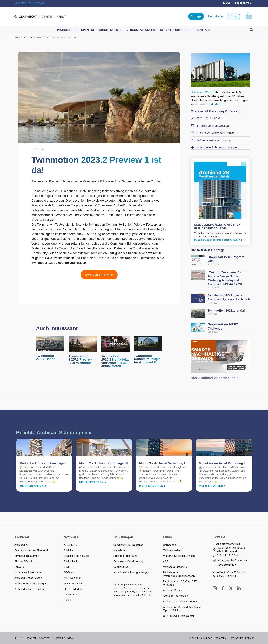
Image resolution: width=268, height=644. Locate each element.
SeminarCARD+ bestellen (128, 545)
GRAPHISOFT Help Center (179, 616)
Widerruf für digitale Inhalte (179, 556)
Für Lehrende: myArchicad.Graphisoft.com (179, 574)
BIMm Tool (70, 561)
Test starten (216, 16)
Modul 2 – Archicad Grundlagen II (104, 463)
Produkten (213, 104)
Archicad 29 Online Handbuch (180, 601)
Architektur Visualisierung (128, 561)
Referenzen (243, 3)
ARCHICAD (71, 545)
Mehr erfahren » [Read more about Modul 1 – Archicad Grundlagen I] (33, 486)
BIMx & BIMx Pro (24, 561)
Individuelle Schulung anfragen (131, 572)
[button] (196, 17)
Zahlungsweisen (173, 550)
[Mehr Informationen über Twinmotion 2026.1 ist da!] (50, 343)
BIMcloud (70, 550)
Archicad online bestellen (29, 589)
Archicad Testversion (176, 596)
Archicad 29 (21, 545)
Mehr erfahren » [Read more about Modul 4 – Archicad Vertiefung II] (212, 486)
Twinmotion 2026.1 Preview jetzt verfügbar (80, 359)
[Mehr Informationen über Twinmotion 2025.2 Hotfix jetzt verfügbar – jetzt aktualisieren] (116, 344)
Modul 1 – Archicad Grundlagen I (43, 463)
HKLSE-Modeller (74, 589)
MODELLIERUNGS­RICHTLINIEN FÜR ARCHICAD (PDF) (217, 227)
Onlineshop (170, 545)
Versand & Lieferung (175, 567)
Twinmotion (71, 594)
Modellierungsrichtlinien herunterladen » (218, 240)
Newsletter (120, 550)
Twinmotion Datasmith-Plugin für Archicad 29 (147, 359)
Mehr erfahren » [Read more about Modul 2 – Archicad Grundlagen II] (93, 482)
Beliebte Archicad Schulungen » (54, 433)
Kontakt (249, 638)
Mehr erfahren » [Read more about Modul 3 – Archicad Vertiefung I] (153, 486)
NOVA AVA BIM (73, 583)
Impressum (220, 638)
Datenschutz (236, 638)
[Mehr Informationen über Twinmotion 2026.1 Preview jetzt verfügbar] (83, 344)
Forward (19, 567)
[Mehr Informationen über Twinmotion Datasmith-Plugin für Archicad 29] (148, 343)
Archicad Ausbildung (125, 556)
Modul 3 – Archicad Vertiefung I (162, 463)
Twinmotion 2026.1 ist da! (46, 357)
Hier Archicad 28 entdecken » (215, 380)
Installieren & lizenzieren (28, 572)
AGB (166, 561)
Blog (227, 3)
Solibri (67, 600)
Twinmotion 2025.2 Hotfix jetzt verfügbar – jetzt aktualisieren (115, 361)
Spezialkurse (121, 567)
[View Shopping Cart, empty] (249, 17)
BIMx (67, 567)
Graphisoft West (201, 92)
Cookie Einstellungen (200, 638)
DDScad (69, 572)
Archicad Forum (172, 590)
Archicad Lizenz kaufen (28, 578)
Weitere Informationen (99, 275)
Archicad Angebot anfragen (31, 583)
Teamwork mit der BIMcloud (31, 550)
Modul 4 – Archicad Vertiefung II (222, 463)
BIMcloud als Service (27, 556)
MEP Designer (72, 578)
